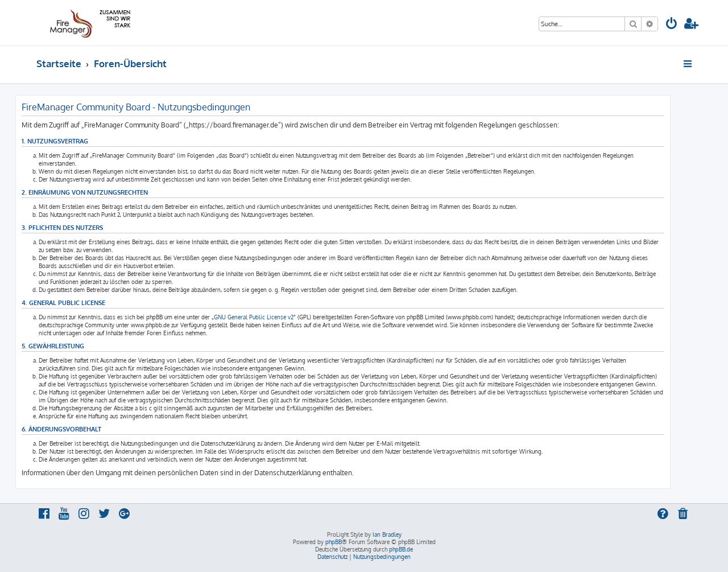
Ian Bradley (387, 534)
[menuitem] (672, 25)
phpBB (334, 542)
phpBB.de (401, 549)
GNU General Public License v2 (254, 317)
